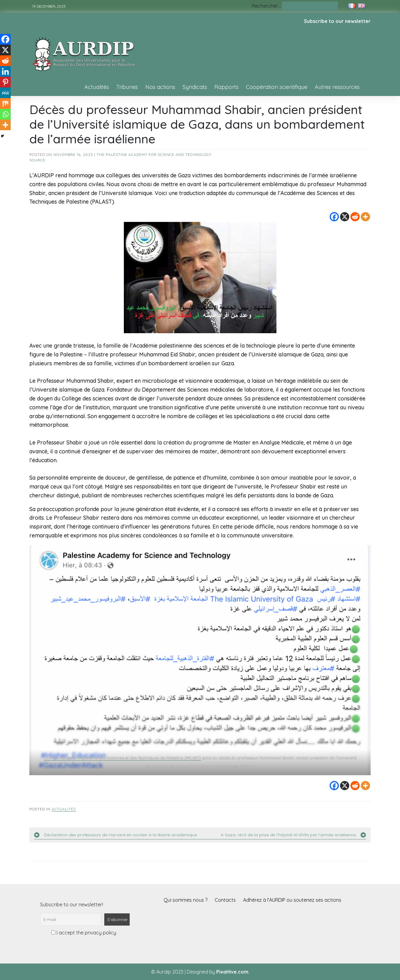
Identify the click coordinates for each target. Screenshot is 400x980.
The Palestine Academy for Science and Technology (154, 155)
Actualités (97, 87)
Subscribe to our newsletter (337, 21)
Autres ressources (337, 87)
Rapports (226, 87)
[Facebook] (334, 217)
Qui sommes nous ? (185, 900)
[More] (365, 217)
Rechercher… (266, 6)
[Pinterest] (5, 82)
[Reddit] (355, 217)
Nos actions (160, 87)
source (37, 160)
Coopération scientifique (277, 87)
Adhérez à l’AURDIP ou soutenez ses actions (292, 900)
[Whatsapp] (5, 114)
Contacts (225, 900)
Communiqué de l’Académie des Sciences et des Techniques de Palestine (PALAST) (122, 758)
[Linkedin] (5, 71)
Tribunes (127, 87)
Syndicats (195, 87)
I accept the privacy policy (84, 933)
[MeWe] (5, 93)
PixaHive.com (232, 972)
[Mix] (5, 103)
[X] (345, 217)
